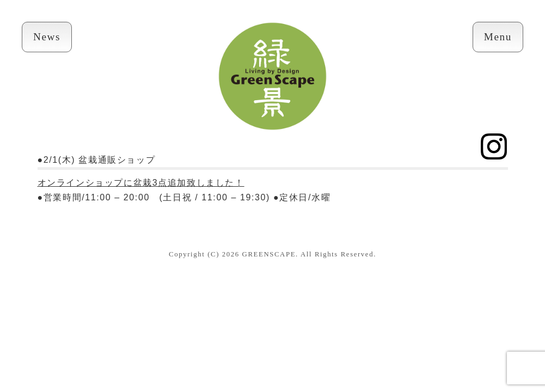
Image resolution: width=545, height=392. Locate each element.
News (47, 37)
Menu (498, 37)
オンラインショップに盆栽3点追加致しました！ (141, 183)
